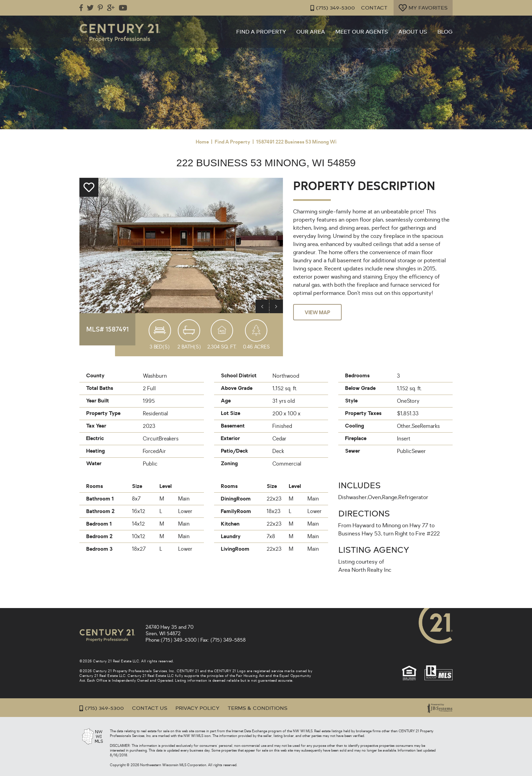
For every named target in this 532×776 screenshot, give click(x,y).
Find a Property (261, 32)
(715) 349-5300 (330, 8)
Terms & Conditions (258, 708)
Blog (445, 32)
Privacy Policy (197, 708)
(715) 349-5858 (228, 640)
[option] (181, 245)
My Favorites (423, 8)
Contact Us (150, 708)
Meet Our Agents (362, 32)
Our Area (311, 32)
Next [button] (276, 306)
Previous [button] (262, 306)
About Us (413, 32)
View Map (317, 313)
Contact (373, 8)
